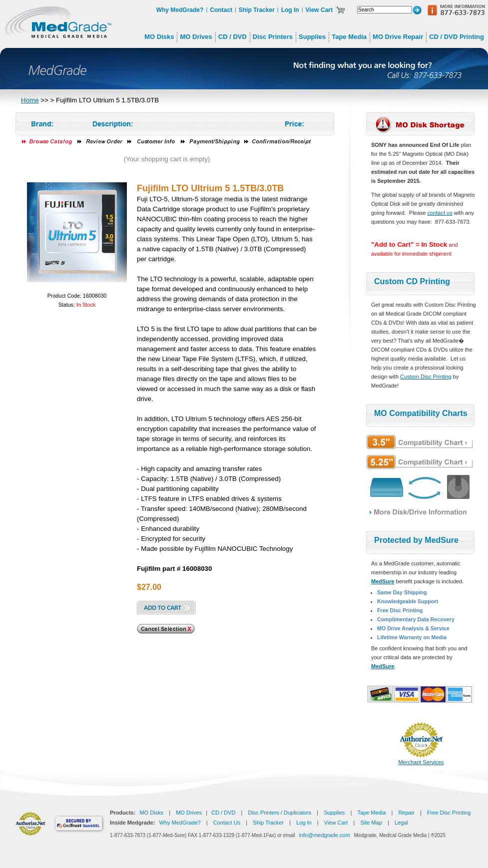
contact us (440, 213)
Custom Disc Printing (426, 377)
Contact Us (227, 823)
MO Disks (151, 813)
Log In (290, 10)
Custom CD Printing (412, 281)
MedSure (383, 581)
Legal (401, 823)
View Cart (319, 10)
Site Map (371, 823)
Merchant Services (421, 762)
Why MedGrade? (180, 10)
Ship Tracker (257, 10)
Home (30, 100)
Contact (221, 10)
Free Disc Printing (449, 813)
